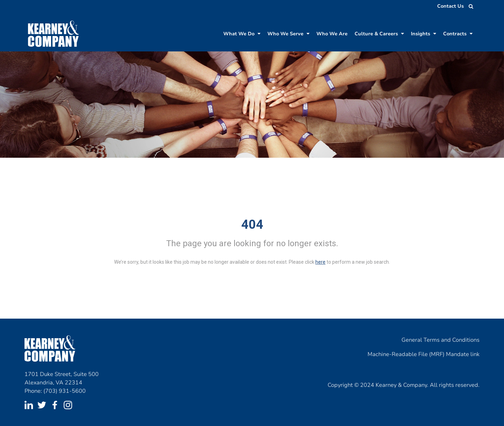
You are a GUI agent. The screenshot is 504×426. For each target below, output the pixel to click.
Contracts (458, 34)
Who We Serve (288, 34)
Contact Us (450, 6)
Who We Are (332, 34)
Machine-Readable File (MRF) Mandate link (423, 354)
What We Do (242, 34)
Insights (423, 34)
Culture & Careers (379, 34)
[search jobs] (469, 6)
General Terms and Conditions (440, 340)
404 (252, 225)
